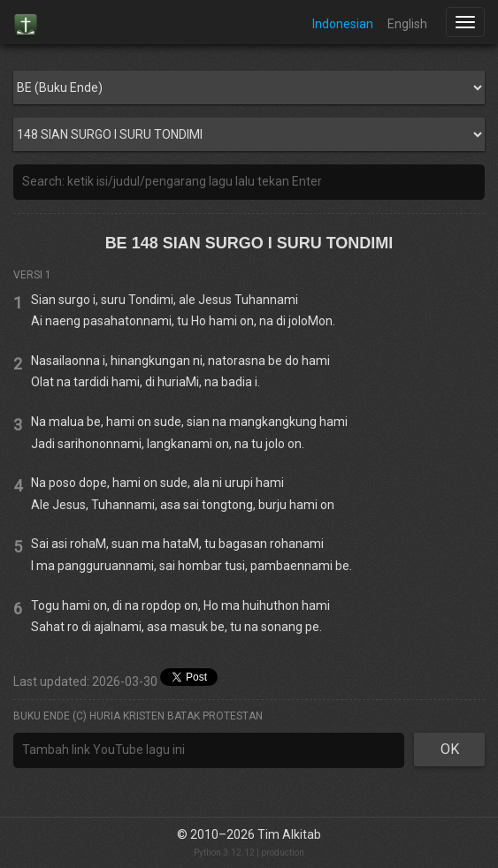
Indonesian (343, 24)
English (407, 24)
